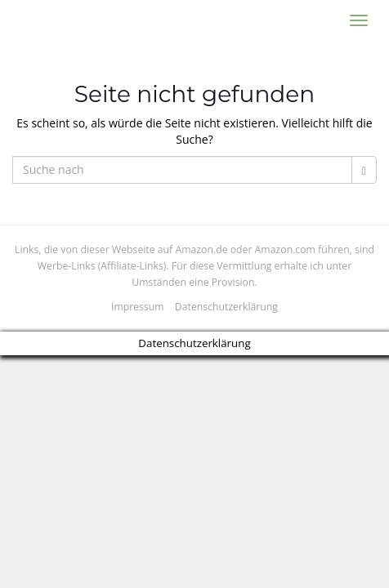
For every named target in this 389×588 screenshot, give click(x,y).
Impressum (138, 307)
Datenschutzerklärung (226, 307)
